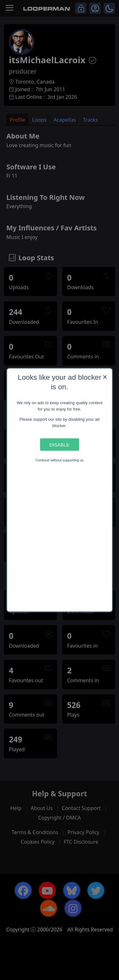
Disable (60, 445)
